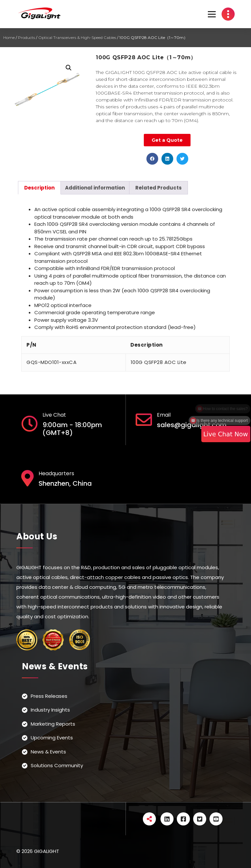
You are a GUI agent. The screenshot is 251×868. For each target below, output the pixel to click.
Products (26, 37)
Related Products (159, 188)
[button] (152, 159)
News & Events (48, 752)
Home (9, 37)
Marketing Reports (53, 724)
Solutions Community (57, 765)
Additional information (95, 188)
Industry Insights (50, 710)
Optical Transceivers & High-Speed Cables (77, 37)
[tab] (39, 188)
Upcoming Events (52, 738)
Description (39, 188)
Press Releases (49, 696)
